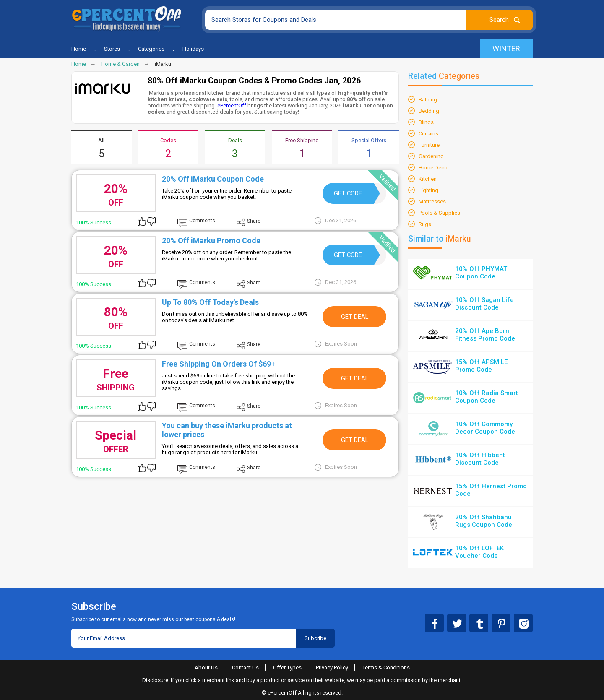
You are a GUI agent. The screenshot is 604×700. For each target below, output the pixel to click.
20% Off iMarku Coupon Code (213, 179)
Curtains (428, 134)
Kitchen (428, 179)
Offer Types (287, 667)
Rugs (425, 224)
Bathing (428, 100)
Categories (151, 49)
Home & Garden (120, 64)
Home (79, 49)
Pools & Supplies (439, 213)
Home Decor (434, 168)
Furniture (429, 145)
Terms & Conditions (386, 667)
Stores (112, 49)
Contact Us (245, 667)
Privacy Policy (332, 667)
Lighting (428, 190)
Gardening (431, 156)
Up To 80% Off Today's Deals (210, 302)
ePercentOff (232, 105)
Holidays (193, 49)
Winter (506, 48)
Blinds (426, 122)
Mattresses (432, 202)
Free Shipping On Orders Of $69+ (219, 364)
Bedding (429, 111)
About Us (206, 667)
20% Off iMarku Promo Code (211, 241)
